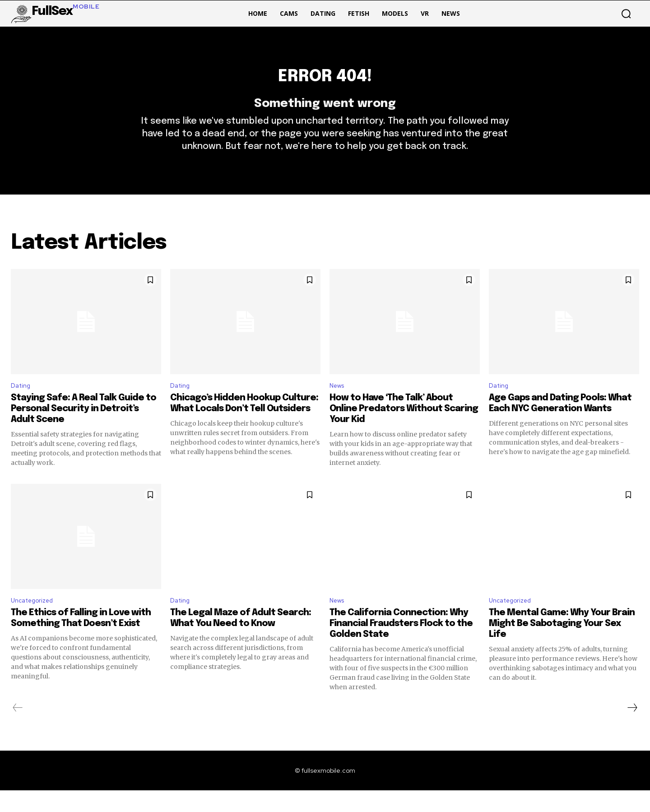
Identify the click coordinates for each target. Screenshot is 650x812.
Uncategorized (36, 621)
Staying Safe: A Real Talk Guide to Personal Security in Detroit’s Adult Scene (84, 428)
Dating (22, 405)
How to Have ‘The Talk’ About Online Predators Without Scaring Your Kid (404, 428)
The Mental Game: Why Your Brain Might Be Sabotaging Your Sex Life (562, 645)
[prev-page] (18, 729)
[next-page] (632, 729)
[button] (626, 14)
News (339, 405)
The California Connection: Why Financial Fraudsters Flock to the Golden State (401, 645)
